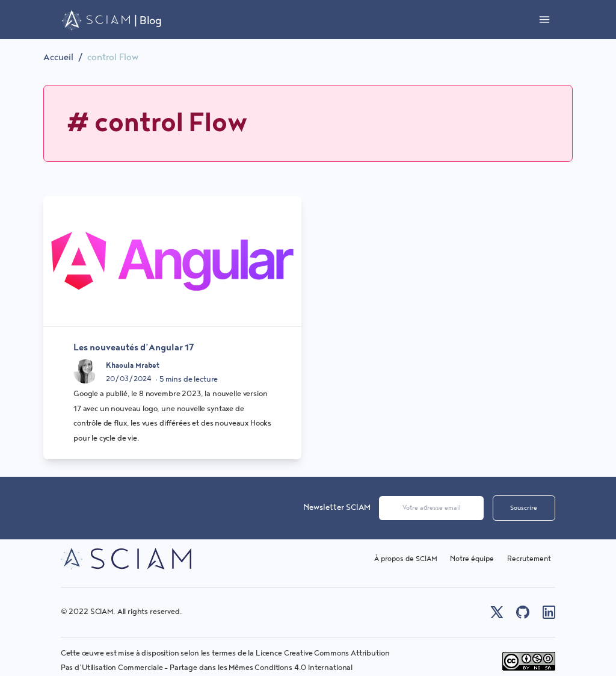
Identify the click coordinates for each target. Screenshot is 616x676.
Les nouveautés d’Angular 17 (134, 348)
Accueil (58, 57)
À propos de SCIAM (406, 559)
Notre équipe (472, 559)
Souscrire (524, 508)
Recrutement (529, 559)
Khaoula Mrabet (133, 366)
